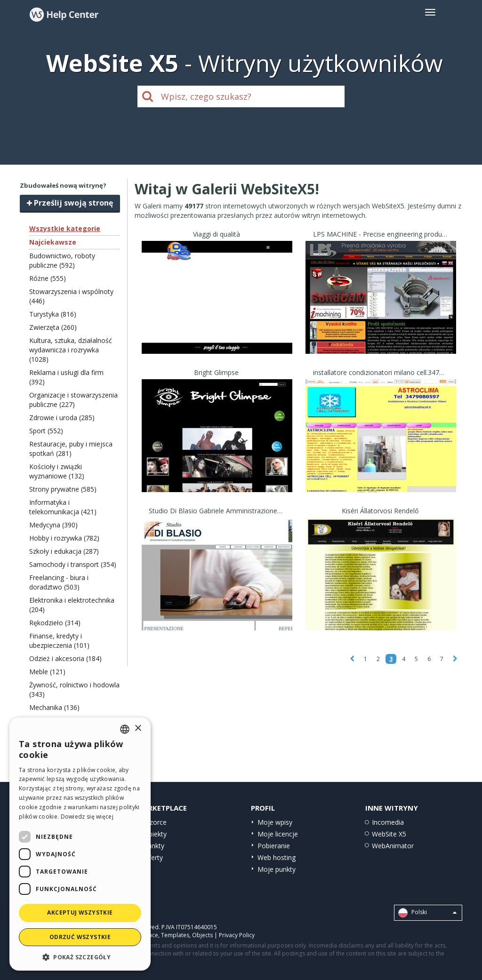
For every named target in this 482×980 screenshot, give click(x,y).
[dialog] (80, 844)
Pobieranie (274, 846)
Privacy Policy (237, 935)
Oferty (153, 857)
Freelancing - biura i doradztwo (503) (59, 582)
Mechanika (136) (54, 707)
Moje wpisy (275, 822)
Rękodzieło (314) (55, 623)
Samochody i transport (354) (73, 564)
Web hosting (277, 857)
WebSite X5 (389, 834)
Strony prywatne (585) (63, 489)
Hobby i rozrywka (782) (64, 538)
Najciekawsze (53, 242)
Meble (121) (47, 672)
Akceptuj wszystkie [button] (80, 912)
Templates (175, 935)
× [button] (138, 729)
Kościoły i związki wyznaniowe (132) (57, 471)
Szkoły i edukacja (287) (64, 551)
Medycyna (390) (53, 525)
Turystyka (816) (53, 314)
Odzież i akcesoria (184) (65, 658)
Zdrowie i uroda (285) (62, 418)
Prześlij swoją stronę (70, 203)
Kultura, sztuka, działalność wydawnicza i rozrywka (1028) (71, 350)
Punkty (154, 846)
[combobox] (125, 729)
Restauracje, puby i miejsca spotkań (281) (71, 449)
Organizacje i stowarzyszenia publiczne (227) (73, 400)
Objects (202, 935)
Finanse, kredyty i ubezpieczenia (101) (59, 641)
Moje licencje (278, 834)
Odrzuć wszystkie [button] (80, 937)
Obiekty (155, 834)
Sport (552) (46, 431)
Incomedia (388, 822)
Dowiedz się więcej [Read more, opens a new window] (87, 817)
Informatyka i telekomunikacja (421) (63, 507)
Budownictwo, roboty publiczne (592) (62, 260)
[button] (80, 957)
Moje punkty (277, 869)
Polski (427, 913)
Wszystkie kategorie (65, 228)
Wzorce (155, 822)
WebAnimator (393, 846)
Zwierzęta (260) (53, 327)
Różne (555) (48, 278)
